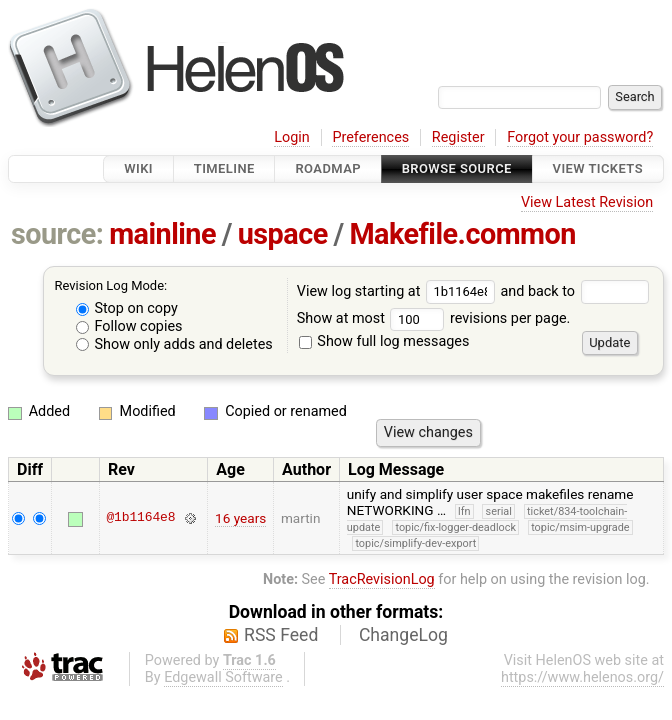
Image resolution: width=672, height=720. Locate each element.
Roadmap (328, 168)
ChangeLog (403, 635)
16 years (240, 518)
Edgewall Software (223, 677)
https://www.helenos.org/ (582, 677)
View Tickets (598, 168)
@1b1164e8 (140, 518)
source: (57, 234)
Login (292, 137)
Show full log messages (384, 341)
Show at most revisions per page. (434, 318)
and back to (574, 291)
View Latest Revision (587, 202)
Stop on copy (127, 308)
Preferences (370, 137)
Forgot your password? (580, 137)
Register (458, 137)
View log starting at (399, 291)
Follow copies (129, 326)
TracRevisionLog (382, 579)
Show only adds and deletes (174, 344)
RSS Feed (281, 635)
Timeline (224, 168)
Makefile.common (462, 234)
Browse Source (457, 168)
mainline (162, 234)
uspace (283, 234)
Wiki (138, 168)
